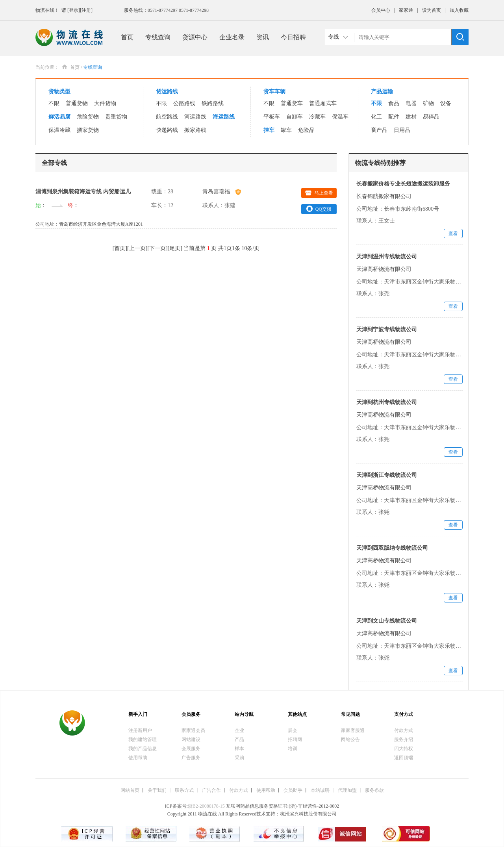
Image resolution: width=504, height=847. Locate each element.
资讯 (263, 37)
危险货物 (88, 117)
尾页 (175, 248)
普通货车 (292, 103)
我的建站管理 (143, 740)
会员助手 (293, 790)
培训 (293, 749)
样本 (239, 749)
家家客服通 (353, 730)
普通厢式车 (323, 103)
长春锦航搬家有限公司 (384, 196)
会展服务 (191, 749)
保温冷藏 (59, 130)
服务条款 (374, 790)
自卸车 (295, 117)
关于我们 (157, 790)
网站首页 (130, 790)
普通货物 (77, 103)
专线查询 (158, 37)
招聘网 (295, 740)
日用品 (402, 130)
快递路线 (167, 130)
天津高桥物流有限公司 (384, 269)
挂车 (269, 130)
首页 (127, 37)
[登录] (74, 10)
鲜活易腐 (59, 117)
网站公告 (350, 740)
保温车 (340, 117)
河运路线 (195, 117)
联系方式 (184, 790)
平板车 (272, 117)
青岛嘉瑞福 (222, 192)
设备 (446, 103)
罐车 (286, 130)
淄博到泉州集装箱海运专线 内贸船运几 (83, 192)
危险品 (306, 130)
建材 (411, 117)
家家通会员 (193, 730)
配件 (394, 117)
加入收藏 (459, 10)
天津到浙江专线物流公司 (387, 475)
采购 (239, 758)
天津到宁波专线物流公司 (387, 329)
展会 (293, 730)
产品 (239, 740)
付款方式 (404, 730)
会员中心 (381, 10)
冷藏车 (317, 117)
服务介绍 (404, 740)
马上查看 (319, 193)
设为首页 (432, 10)
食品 (394, 103)
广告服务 (191, 758)
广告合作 (211, 790)
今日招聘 (293, 37)
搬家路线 (195, 130)
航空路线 (167, 117)
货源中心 (195, 37)
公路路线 (184, 103)
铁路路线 (213, 103)
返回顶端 (404, 758)
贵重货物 (116, 117)
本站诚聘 (320, 790)
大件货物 (105, 103)
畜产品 (379, 130)
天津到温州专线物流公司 (387, 257)
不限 (54, 103)
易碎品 (431, 117)
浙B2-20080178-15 (206, 806)
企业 (239, 730)
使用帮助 (138, 758)
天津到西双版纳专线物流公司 (392, 548)
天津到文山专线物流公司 (387, 621)
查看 (453, 234)
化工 (376, 117)
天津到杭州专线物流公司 (387, 402)
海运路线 (224, 117)
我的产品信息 (143, 749)
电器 (411, 103)
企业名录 (232, 37)
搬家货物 (88, 130)
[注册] (86, 10)
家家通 (406, 10)
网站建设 (191, 740)
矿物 (428, 103)
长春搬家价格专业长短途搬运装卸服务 (403, 184)
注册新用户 (140, 730)
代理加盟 (347, 790)
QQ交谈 (319, 209)
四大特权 (404, 749)
